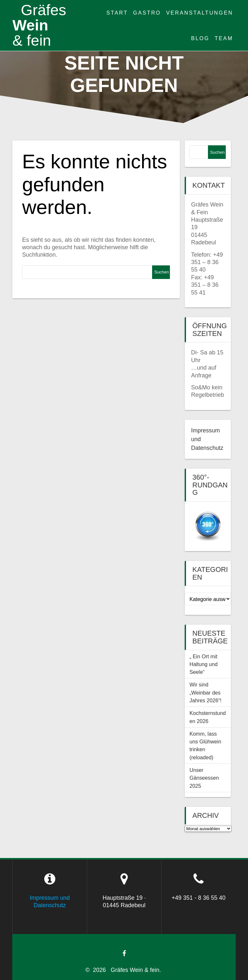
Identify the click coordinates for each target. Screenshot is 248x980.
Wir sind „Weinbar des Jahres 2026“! (206, 692)
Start (117, 13)
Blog (200, 38)
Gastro (147, 13)
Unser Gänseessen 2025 (204, 778)
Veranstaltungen (199, 13)
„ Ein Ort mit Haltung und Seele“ (204, 664)
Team (224, 38)
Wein (39, 25)
